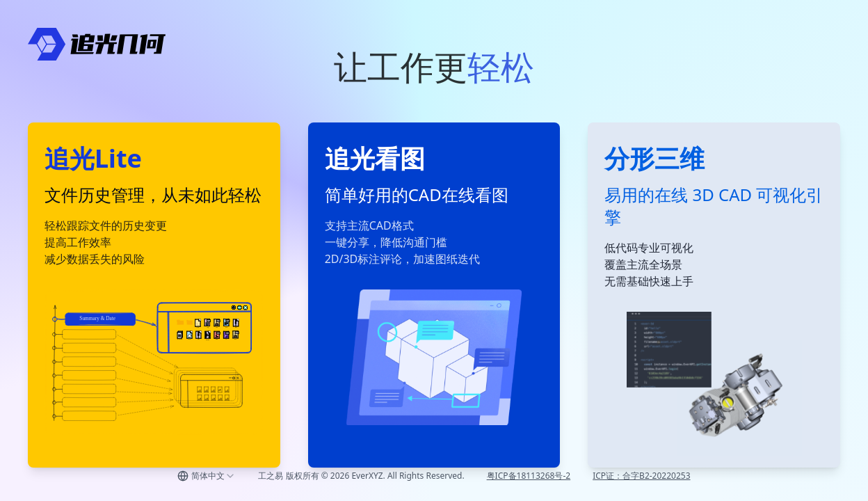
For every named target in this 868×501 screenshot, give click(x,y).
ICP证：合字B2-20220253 (641, 476)
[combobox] (207, 476)
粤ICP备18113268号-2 (529, 476)
